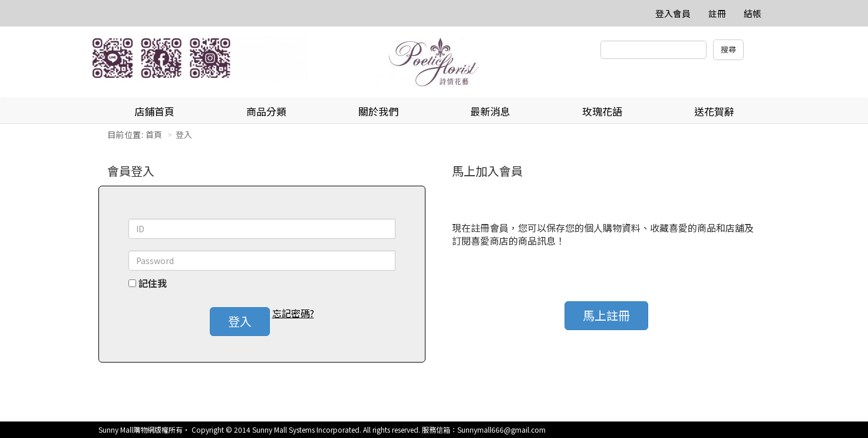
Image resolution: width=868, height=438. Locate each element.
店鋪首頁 (154, 111)
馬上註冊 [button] (606, 315)
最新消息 (490, 111)
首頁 (154, 134)
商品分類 (266, 111)
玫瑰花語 (602, 111)
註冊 (717, 13)
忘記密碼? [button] (293, 313)
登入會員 (673, 13)
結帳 (753, 13)
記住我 (153, 283)
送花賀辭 (714, 111)
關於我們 (378, 111)
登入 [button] (240, 321)
